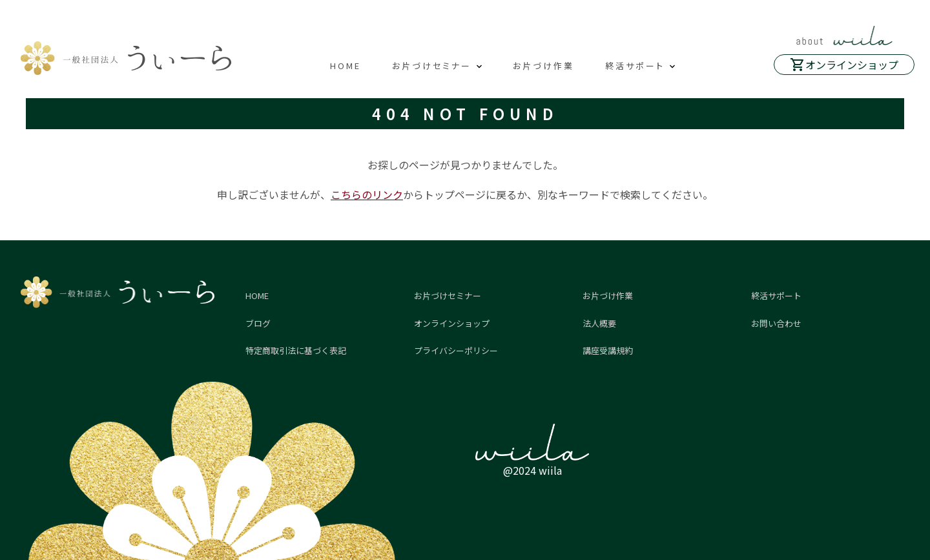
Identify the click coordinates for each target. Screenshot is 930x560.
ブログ (258, 323)
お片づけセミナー (432, 66)
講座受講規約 (608, 350)
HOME (346, 66)
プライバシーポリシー (456, 350)
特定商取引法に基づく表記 (296, 350)
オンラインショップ (852, 65)
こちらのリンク (367, 194)
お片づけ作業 (543, 66)
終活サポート (635, 66)
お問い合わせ (776, 323)
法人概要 (599, 323)
